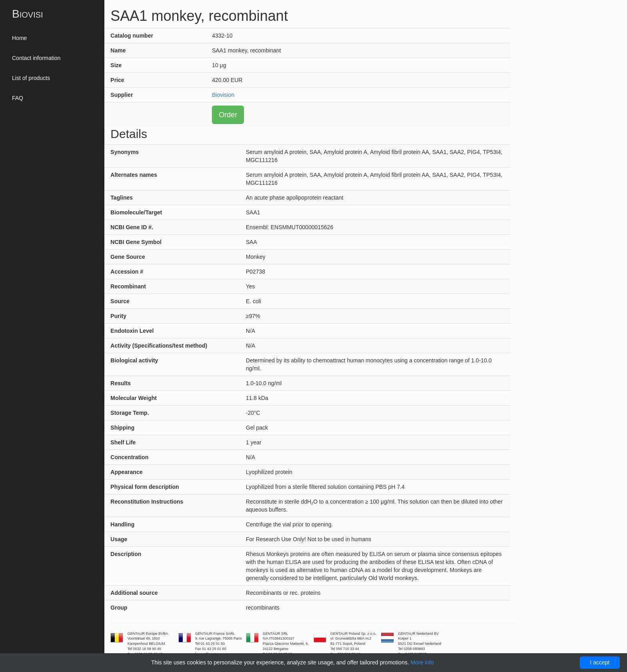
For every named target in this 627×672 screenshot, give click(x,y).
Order (228, 115)
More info (422, 662)
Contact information (36, 58)
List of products (31, 78)
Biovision (223, 95)
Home (19, 38)
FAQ (18, 98)
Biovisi (28, 14)
